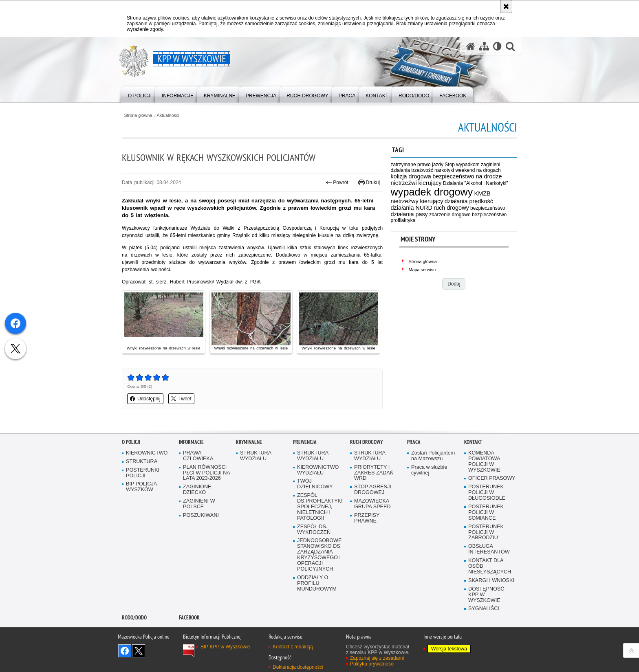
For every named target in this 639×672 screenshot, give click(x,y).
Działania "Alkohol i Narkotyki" (476, 183)
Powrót (337, 182)
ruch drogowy (451, 208)
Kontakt (473, 442)
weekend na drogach (478, 170)
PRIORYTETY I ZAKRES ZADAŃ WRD (374, 473)
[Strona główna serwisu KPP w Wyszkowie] (471, 46)
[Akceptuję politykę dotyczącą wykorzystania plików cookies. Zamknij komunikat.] (506, 7)
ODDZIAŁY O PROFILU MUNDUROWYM (317, 583)
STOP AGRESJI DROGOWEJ (373, 490)
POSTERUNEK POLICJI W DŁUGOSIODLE (487, 493)
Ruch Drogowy (366, 442)
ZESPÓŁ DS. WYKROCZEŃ (314, 530)
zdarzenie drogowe (450, 215)
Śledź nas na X (139, 651)
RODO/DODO (134, 618)
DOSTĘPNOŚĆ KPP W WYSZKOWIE (486, 595)
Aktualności (168, 115)
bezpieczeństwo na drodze (467, 176)
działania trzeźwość (412, 170)
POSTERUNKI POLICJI (143, 473)
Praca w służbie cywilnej (429, 470)
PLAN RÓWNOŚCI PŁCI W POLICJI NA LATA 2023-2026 (207, 473)
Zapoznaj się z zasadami (377, 658)
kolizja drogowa (411, 176)
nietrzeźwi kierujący (416, 183)
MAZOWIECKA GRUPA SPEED (372, 504)
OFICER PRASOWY (492, 478)
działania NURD (412, 208)
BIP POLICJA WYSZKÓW (141, 487)
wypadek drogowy (432, 192)
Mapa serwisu (422, 270)
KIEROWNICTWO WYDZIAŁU (318, 470)
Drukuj (369, 182)
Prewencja (305, 442)
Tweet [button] (181, 399)
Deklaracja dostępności (298, 667)
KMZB (483, 193)
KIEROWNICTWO (147, 453)
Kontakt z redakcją (293, 647)
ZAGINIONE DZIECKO (197, 490)
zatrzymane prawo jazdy (417, 165)
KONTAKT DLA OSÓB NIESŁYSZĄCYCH (490, 566)
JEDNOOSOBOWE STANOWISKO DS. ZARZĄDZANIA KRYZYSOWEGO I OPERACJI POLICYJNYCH (319, 555)
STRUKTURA (142, 462)
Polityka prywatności (372, 664)
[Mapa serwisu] (484, 46)
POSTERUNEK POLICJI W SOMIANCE (486, 513)
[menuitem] (140, 94)
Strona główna (138, 115)
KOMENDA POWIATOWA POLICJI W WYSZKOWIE (484, 462)
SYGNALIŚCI (484, 609)
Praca (414, 442)
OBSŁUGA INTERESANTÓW (489, 549)
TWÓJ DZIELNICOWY (315, 484)
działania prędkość (469, 201)
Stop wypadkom (462, 165)
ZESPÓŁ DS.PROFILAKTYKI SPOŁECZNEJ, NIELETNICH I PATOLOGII (320, 507)
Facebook (189, 618)
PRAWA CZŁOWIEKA (198, 456)
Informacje (191, 442)
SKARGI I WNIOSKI (491, 581)
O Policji (131, 442)
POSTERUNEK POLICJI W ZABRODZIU (486, 533)
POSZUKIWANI (201, 515)
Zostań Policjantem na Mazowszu (433, 456)
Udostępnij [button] (145, 399)
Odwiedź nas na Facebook (125, 651)
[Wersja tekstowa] (497, 46)
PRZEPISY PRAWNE (367, 518)
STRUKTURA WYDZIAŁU (256, 456)
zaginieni (490, 165)
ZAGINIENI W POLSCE (199, 504)
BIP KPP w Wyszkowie (225, 647)
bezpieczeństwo (488, 208)
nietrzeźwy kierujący (417, 201)
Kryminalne (249, 442)
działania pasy (409, 214)
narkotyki (444, 170)
